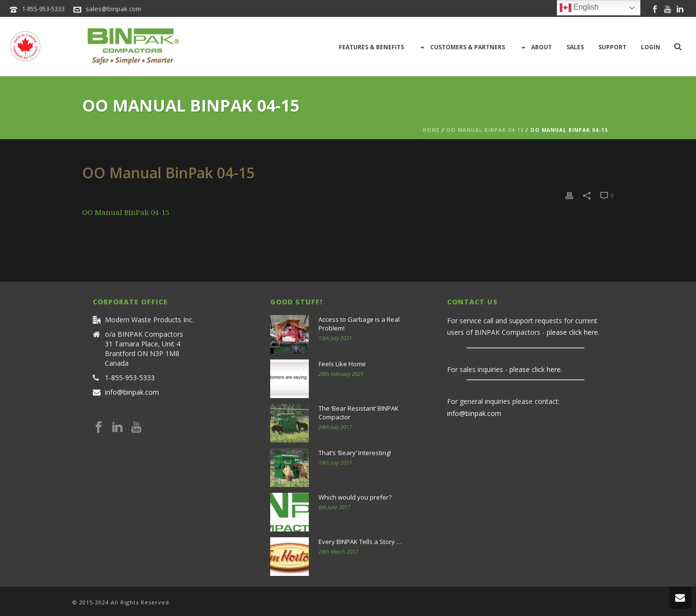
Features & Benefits (371, 47)
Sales (575, 47)
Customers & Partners (462, 47)
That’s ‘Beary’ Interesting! (355, 453)
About (536, 47)
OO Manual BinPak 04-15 (485, 130)
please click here (572, 332)
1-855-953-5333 (43, 9)
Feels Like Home (342, 364)
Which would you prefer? (355, 497)
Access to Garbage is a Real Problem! (359, 324)
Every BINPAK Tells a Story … (360, 542)
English (579, 8)
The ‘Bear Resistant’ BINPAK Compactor (359, 413)
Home (431, 130)
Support (612, 47)
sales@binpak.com (113, 9)
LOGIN (651, 47)
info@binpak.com (132, 392)
